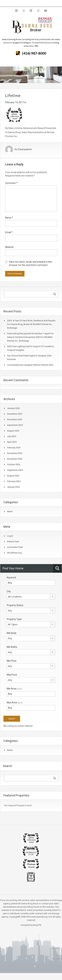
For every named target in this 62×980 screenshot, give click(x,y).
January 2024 (13, 487)
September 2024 (15, 470)
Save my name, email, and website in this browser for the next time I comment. (31, 263)
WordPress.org (14, 553)
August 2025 (13, 431)
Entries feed (13, 542)
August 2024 (13, 476)
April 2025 (12, 442)
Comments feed (15, 547)
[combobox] (31, 597)
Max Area (15, 703)
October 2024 (14, 464)
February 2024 (14, 481)
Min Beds (12, 633)
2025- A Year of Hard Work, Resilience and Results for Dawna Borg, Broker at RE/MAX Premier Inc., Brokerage (31, 324)
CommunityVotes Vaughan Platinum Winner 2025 (30, 365)
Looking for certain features (18, 726)
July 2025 (12, 436)
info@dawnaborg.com (40, 3)
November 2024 (15, 459)
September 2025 (15, 425)
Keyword (11, 577)
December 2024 (15, 453)
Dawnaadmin (25, 149)
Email (9, 232)
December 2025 (15, 414)
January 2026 (13, 408)
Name (9, 218)
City (9, 591)
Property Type (14, 619)
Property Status (15, 605)
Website (9, 247)
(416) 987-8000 (34, 53)
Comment (11, 183)
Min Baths (12, 647)
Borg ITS (37, 925)
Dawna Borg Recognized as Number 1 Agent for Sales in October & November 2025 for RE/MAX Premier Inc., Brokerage (30, 337)
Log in (10, 536)
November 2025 (15, 419)
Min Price (12, 661)
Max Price (12, 675)
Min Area (14, 689)
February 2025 (14, 448)
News (10, 511)
